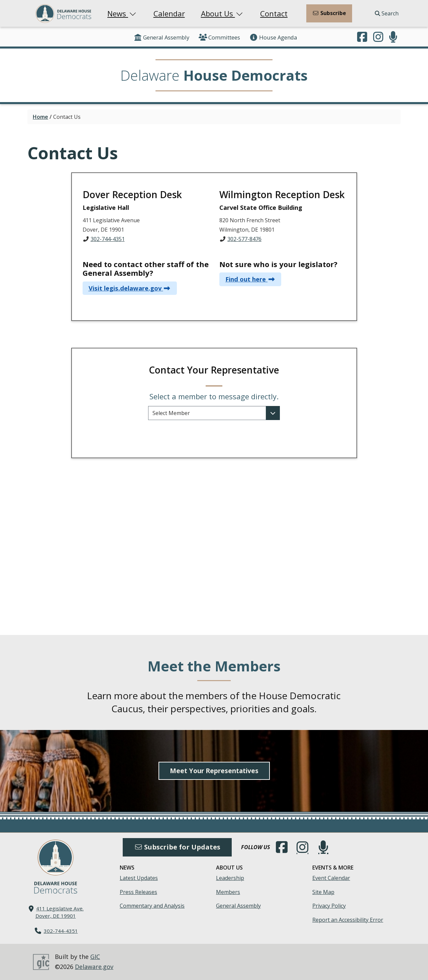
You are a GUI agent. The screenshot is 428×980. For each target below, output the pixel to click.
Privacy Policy (329, 906)
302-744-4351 (108, 239)
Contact (274, 13)
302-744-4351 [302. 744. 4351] (61, 931)
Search (387, 13)
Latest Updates (139, 878)
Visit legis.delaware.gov (125, 288)
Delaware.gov (94, 967)
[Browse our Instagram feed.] (378, 37)
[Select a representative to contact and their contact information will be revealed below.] (214, 413)
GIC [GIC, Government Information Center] (95, 957)
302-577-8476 (244, 239)
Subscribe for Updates (177, 847)
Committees (219, 37)
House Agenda (273, 37)
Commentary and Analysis (152, 906)
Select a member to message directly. (214, 396)
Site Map (323, 892)
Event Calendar (331, 878)
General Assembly (161, 37)
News (122, 13)
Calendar (169, 13)
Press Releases (138, 892)
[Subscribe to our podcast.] (393, 37)
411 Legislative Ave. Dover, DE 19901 (60, 912)
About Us (223, 13)
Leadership (230, 878)
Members (228, 892)
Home (40, 117)
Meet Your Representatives (214, 771)
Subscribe (329, 13)
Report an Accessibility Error (348, 920)
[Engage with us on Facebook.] (362, 37)
